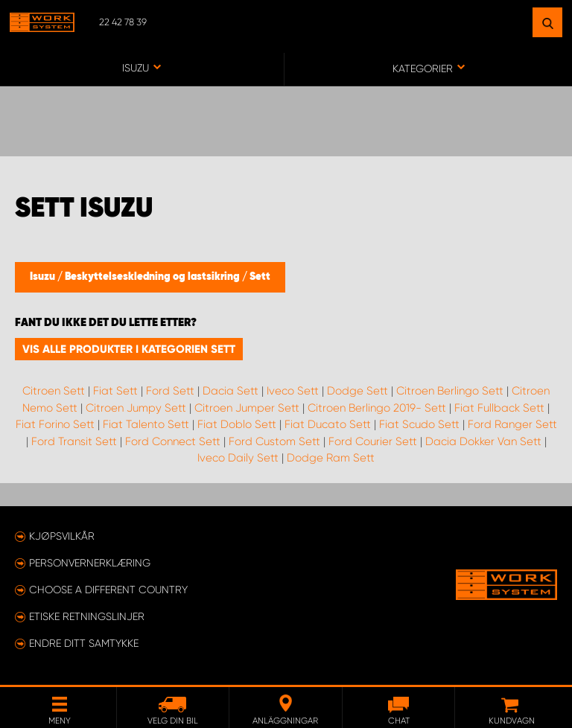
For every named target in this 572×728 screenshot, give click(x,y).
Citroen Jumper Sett (247, 408)
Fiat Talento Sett (146, 424)
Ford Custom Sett (274, 441)
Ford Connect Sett (173, 441)
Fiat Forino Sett (55, 424)
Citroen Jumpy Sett (136, 408)
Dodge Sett (357, 391)
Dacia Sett (231, 391)
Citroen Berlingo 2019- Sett (377, 408)
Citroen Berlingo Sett (450, 391)
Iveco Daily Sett (238, 458)
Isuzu (44, 277)
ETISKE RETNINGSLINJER (87, 616)
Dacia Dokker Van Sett (483, 441)
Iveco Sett (293, 391)
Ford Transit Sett (74, 441)
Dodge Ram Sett (331, 458)
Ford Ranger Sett (512, 424)
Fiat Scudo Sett (419, 424)
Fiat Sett (115, 391)
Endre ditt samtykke (84, 643)
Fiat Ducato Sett (328, 424)
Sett (260, 277)
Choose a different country (108, 590)
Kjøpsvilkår (62, 536)
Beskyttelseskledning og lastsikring (153, 277)
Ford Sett (170, 391)
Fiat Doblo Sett (237, 424)
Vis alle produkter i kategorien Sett (129, 349)
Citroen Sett (54, 391)
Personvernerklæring (90, 563)
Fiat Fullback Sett (499, 408)
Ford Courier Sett (373, 441)
